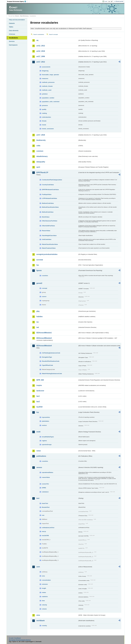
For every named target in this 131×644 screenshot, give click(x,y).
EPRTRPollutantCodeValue (50, 190)
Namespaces (13, 45)
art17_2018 (41, 135)
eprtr (38, 167)
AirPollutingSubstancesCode (51, 353)
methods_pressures (48, 82)
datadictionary (42, 156)
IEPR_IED (40, 380)
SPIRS (44, 488)
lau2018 (39, 407)
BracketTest (46, 507)
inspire (39, 385)
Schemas (12, 34)
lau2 (38, 402)
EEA (17, 1)
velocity (45, 605)
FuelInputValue (47, 194)
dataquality (41, 162)
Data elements (14, 31)
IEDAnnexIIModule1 (44, 333)
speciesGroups (47, 445)
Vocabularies (13, 38)
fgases (39, 270)
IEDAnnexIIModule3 (44, 338)
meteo (44, 592)
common (40, 151)
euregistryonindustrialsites (47, 254)
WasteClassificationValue (50, 244)
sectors (44, 425)
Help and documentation (17, 20)
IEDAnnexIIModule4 (44, 346)
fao (38, 265)
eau (43, 515)
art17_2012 (41, 62)
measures (45, 79)
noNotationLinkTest (48, 528)
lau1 (38, 396)
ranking (44, 113)
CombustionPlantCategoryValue (52, 180)
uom (38, 567)
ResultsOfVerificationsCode (51, 361)
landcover (40, 391)
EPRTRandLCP (42, 172)
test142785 (45, 536)
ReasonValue (46, 231)
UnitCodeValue (47, 239)
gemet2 (39, 283)
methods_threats (47, 86)
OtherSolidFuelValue (48, 226)
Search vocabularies (39, 34)
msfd (38, 432)
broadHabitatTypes (48, 437)
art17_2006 (41, 56)
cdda (38, 146)
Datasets (12, 23)
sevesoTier (45, 484)
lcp (38, 412)
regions (44, 441)
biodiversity (41, 140)
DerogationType (47, 357)
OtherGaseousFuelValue (50, 221)
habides (40, 317)
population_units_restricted (51, 102)
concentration (46, 580)
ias (38, 322)
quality (44, 109)
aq (37, 40)
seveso (39, 467)
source (44, 297)
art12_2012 (41, 46)
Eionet (17, 16)
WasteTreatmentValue (49, 248)
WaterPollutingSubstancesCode (52, 374)
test (38, 498)
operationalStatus (48, 472)
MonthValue (46, 217)
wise (38, 615)
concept (45, 288)
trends (44, 125)
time (43, 601)
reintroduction (47, 117)
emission (45, 584)
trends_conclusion (48, 129)
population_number (48, 98)
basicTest (45, 503)
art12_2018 (41, 51)
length (44, 588)
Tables (11, 27)
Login (106, 1)
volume (44, 609)
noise (39, 451)
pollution (45, 94)
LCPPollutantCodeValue (50, 198)
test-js (44, 531)
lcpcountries (46, 417)
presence (45, 105)
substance (45, 492)
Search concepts (53, 34)
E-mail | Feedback (15, 638)
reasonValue (46, 477)
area (43, 576)
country (44, 626)
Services (12, 41)
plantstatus (46, 421)
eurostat (40, 260)
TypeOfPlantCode (47, 365)
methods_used (47, 90)
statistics (45, 597)
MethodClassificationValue (50, 207)
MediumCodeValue (48, 203)
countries (45, 276)
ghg (38, 311)
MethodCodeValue (48, 212)
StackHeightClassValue (49, 236)
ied (38, 327)
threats (44, 121)
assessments (46, 67)
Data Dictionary (24, 16)
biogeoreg (45, 71)
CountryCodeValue (48, 185)
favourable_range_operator (51, 75)
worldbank (41, 621)
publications (41, 456)
